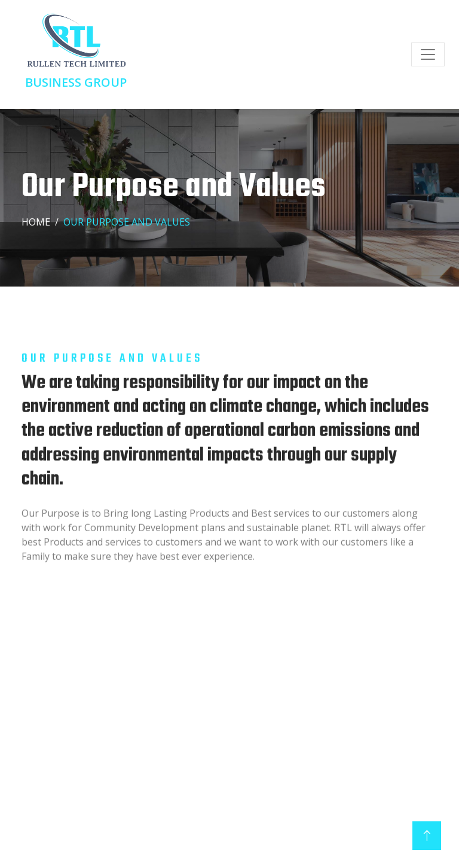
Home (36, 222)
